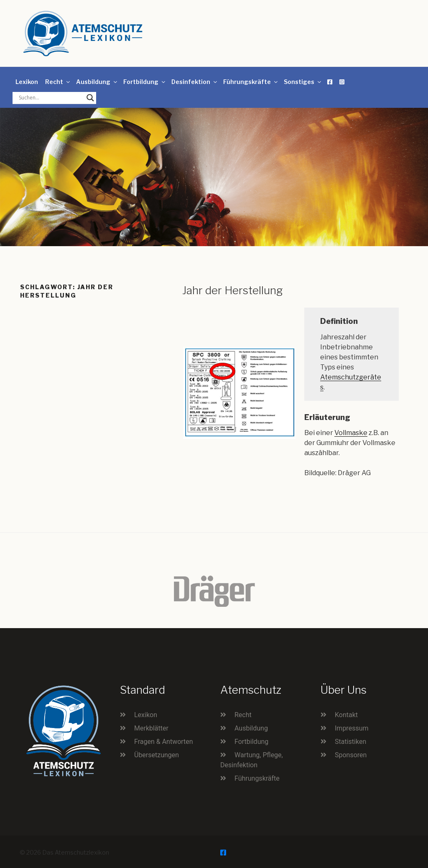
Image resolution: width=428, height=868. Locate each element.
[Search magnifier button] (90, 98)
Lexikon (27, 82)
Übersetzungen (157, 755)
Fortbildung (145, 82)
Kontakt (346, 715)
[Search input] (51, 98)
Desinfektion (195, 82)
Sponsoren (351, 755)
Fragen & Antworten (164, 742)
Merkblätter (151, 728)
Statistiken (350, 742)
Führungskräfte (251, 82)
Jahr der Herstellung (233, 290)
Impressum (352, 728)
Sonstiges (303, 82)
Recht (58, 82)
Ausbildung (97, 82)
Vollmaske (351, 433)
